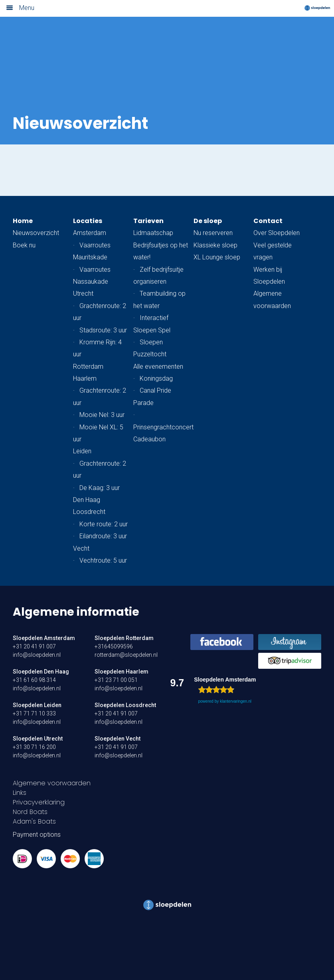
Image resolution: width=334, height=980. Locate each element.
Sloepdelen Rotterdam (124, 638)
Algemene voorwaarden (52, 783)
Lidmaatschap (153, 233)
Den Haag (87, 500)
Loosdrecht (89, 512)
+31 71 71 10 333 (34, 713)
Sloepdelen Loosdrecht (125, 705)
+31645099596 (114, 646)
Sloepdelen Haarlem (122, 672)
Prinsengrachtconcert (163, 427)
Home (23, 221)
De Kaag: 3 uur (100, 488)
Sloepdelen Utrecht (38, 739)
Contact (268, 221)
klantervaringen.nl (236, 701)
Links (20, 793)
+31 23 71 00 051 (116, 680)
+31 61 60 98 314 (34, 680)
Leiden (82, 451)
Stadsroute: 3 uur (103, 330)
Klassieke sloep (215, 245)
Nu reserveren (213, 233)
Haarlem (85, 378)
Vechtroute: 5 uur (103, 560)
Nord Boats (30, 812)
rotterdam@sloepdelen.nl (126, 655)
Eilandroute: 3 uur (103, 536)
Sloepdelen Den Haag (41, 672)
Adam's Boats (34, 821)
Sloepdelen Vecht (118, 739)
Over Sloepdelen (277, 233)
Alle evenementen (158, 367)
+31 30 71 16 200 (34, 747)
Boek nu (24, 245)
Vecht (81, 548)
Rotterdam (88, 367)
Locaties (88, 221)
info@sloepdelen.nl (37, 655)
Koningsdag (156, 378)
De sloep (208, 221)
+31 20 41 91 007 (34, 646)
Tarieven (148, 221)
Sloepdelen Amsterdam (44, 638)
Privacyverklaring (39, 802)
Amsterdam (90, 233)
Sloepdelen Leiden (37, 705)
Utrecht (83, 293)
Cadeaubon (149, 439)
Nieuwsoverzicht (36, 233)
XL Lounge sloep (217, 257)
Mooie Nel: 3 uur (102, 415)
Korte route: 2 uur (104, 524)
